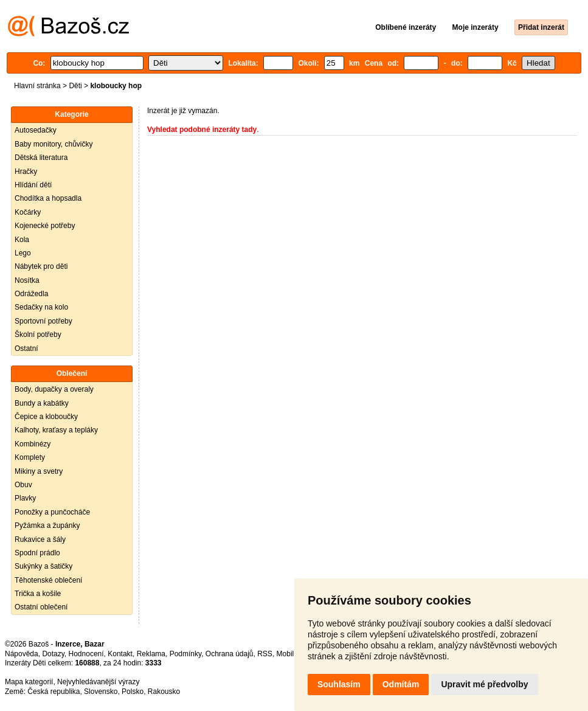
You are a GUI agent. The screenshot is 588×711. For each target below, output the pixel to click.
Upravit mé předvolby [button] (484, 684)
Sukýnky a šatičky (43, 566)
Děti (75, 86)
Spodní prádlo (37, 553)
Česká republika (54, 692)
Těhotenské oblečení (48, 580)
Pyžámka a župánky (47, 525)
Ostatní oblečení (41, 607)
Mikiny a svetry (39, 471)
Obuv (23, 485)
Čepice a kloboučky (46, 417)
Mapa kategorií (29, 682)
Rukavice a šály (40, 539)
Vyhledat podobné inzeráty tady (202, 130)
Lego (23, 253)
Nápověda (22, 654)
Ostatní (26, 349)
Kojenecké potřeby (45, 226)
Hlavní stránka (37, 86)
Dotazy (53, 654)
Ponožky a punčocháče (52, 512)
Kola (22, 240)
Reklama (151, 654)
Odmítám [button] (401, 684)
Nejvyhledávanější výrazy (98, 682)
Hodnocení (86, 654)
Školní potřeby (38, 335)
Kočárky (28, 212)
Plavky (25, 498)
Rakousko (164, 692)
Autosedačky (36, 130)
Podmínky (185, 654)
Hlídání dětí (33, 185)
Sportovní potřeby (43, 321)
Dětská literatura (41, 158)
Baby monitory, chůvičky (54, 144)
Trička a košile (38, 594)
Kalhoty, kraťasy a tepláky (56, 430)
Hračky (26, 172)
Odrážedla (31, 294)
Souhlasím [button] (339, 684)
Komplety (30, 457)
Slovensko (101, 692)
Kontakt (120, 654)
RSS (265, 654)
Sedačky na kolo (41, 307)
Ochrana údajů (230, 654)
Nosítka (27, 280)
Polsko (133, 692)
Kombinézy (33, 444)
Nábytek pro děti (41, 266)
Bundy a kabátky (42, 403)
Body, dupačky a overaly (54, 389)
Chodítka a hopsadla (48, 198)
